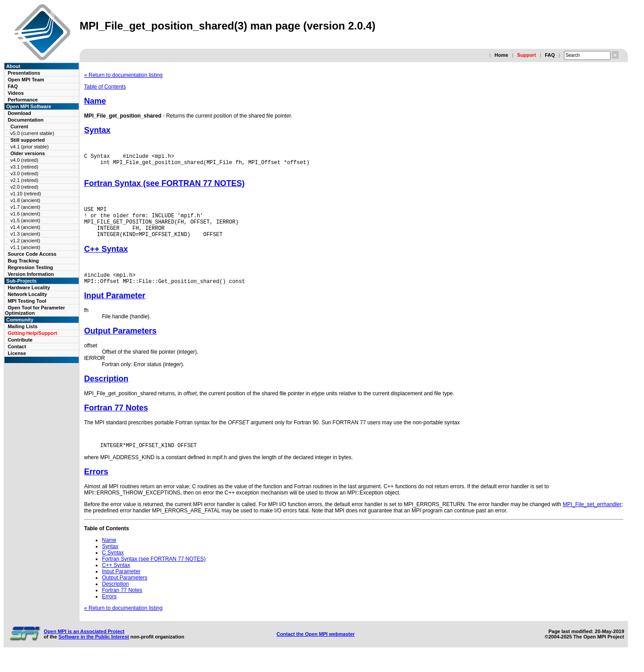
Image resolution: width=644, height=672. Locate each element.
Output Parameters (120, 344)
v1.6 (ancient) (25, 214)
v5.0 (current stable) (32, 133)
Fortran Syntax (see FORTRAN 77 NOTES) (164, 187)
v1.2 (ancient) (25, 241)
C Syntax (113, 567)
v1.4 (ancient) (25, 227)
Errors (96, 486)
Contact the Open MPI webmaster (316, 649)
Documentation (25, 120)
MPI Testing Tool (27, 301)
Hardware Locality (29, 287)
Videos (16, 93)
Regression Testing (30, 267)
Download (19, 113)
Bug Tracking (23, 261)
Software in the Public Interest (94, 651)
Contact (17, 347)
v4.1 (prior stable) (30, 147)
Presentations (24, 73)
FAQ (550, 55)
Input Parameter (115, 309)
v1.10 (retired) (25, 194)
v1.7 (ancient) (25, 207)
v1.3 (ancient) (25, 234)
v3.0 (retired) (24, 173)
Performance (23, 100)
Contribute (20, 340)
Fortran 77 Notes (116, 421)
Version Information (31, 274)
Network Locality (27, 294)
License (17, 353)
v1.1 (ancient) (25, 247)
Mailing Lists (23, 326)
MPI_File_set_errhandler (592, 519)
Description (106, 392)
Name (95, 101)
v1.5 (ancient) (25, 220)
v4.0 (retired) (24, 160)
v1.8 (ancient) (25, 200)
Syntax (97, 130)
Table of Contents (105, 87)
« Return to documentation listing (123, 75)
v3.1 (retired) (24, 167)
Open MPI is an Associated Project (84, 646)
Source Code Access (32, 254)
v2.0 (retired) (24, 187)
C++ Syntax (106, 260)
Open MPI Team (26, 80)
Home (502, 55)
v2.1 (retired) (24, 180)
